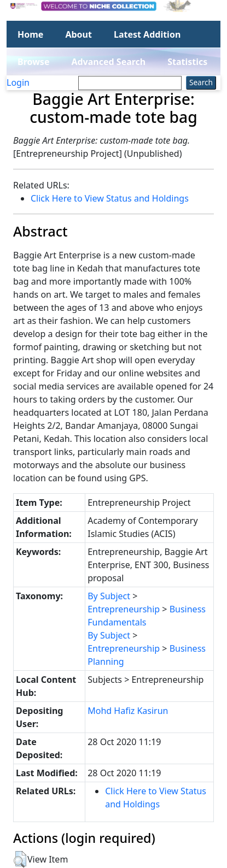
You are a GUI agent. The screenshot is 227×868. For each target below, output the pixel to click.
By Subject (109, 596)
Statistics (187, 62)
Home (30, 34)
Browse (33, 62)
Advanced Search (108, 62)
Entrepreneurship (124, 609)
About (78, 34)
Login (18, 82)
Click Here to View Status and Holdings (110, 198)
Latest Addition (147, 34)
